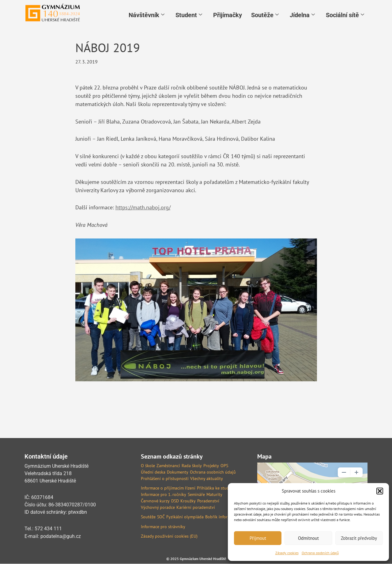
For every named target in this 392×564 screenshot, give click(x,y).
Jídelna (302, 14)
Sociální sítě (345, 14)
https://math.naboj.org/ (143, 208)
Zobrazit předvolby (359, 538)
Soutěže (265, 14)
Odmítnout (308, 538)
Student (189, 14)
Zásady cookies (287, 553)
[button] (380, 491)
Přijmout (258, 538)
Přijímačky (228, 14)
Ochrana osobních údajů (320, 553)
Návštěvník (147, 14)
